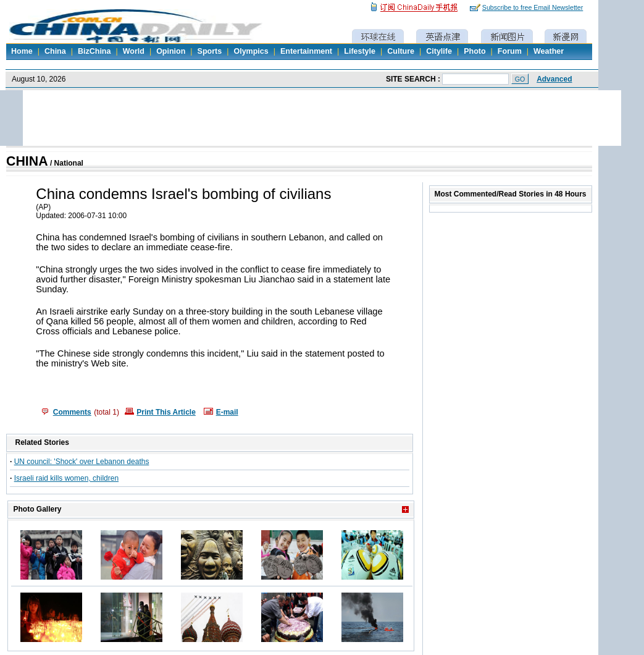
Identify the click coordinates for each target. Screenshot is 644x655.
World (134, 51)
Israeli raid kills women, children (66, 478)
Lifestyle (360, 51)
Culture (401, 51)
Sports (210, 51)
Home (22, 51)
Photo (475, 51)
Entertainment (306, 51)
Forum (510, 51)
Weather (549, 51)
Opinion (171, 51)
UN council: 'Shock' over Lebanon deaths (82, 462)
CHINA (27, 161)
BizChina (94, 51)
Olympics (251, 51)
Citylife (439, 51)
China (55, 51)
